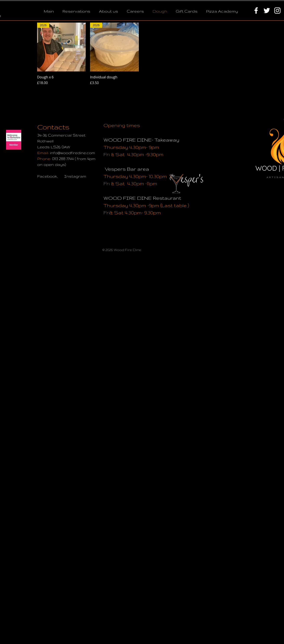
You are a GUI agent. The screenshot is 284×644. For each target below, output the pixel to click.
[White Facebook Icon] (256, 11)
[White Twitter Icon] (267, 11)
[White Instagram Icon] (277, 11)
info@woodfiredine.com (72, 153)
